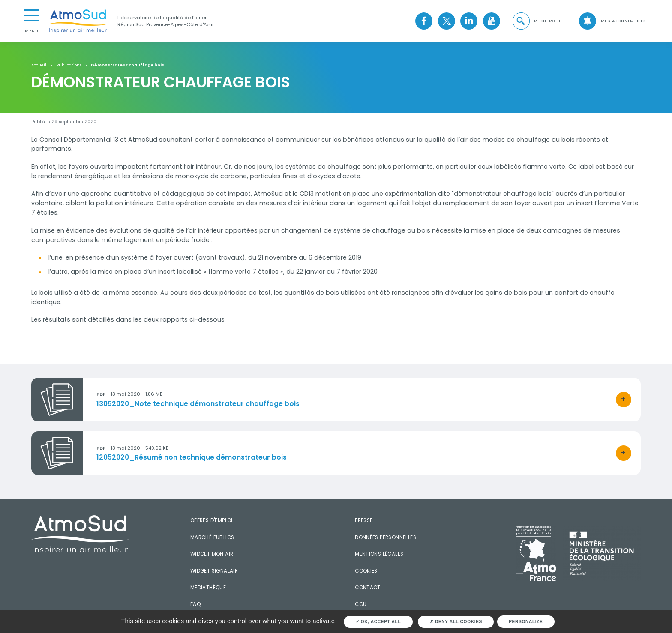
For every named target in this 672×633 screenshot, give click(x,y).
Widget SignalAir (214, 571)
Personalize (526, 622)
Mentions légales (379, 554)
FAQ (195, 604)
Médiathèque (208, 588)
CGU (361, 604)
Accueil (39, 65)
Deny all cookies (456, 622)
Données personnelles (385, 537)
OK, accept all (378, 622)
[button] (536, 21)
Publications (69, 65)
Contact (368, 588)
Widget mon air (212, 554)
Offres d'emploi (211, 520)
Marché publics (212, 537)
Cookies (366, 571)
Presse (364, 520)
